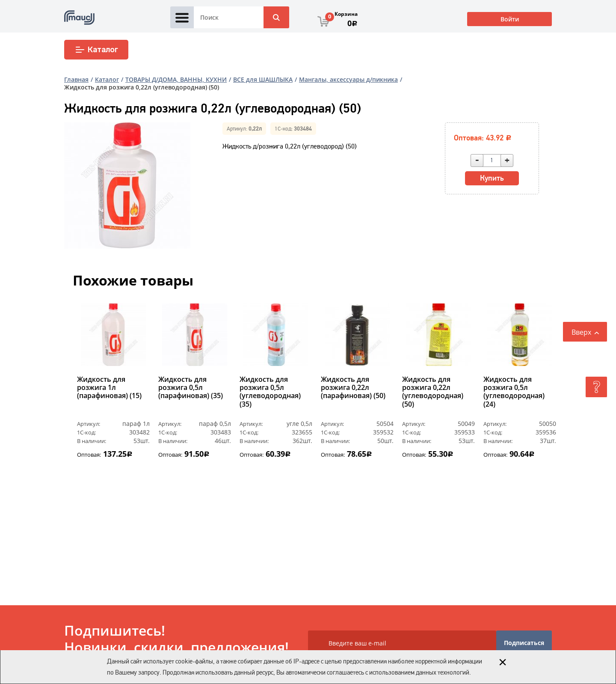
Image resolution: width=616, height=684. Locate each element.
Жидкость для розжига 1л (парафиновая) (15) (109, 388)
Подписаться (524, 643)
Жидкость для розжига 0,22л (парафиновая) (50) (353, 388)
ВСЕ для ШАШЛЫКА (263, 79)
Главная (76, 79)
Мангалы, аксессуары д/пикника (348, 79)
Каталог (96, 50)
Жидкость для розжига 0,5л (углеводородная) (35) (270, 392)
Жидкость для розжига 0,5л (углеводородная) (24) (514, 392)
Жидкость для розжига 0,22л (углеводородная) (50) (433, 392)
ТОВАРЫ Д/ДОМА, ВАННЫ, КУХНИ (176, 79)
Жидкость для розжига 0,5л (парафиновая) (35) (191, 388)
